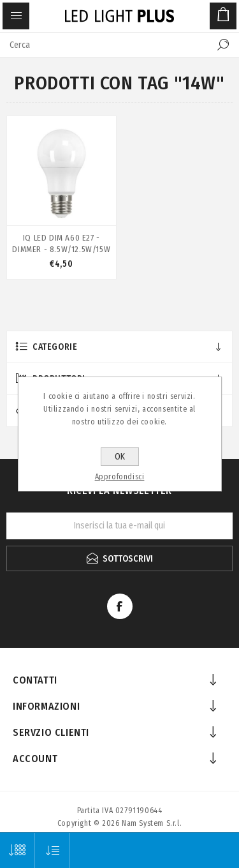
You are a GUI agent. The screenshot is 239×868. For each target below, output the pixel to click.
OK (120, 457)
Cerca (223, 45)
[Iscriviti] (119, 526)
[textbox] (107, 45)
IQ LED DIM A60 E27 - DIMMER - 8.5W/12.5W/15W (61, 243)
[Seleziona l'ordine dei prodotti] (53, 850)
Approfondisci (120, 477)
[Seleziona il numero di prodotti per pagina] (18, 850)
